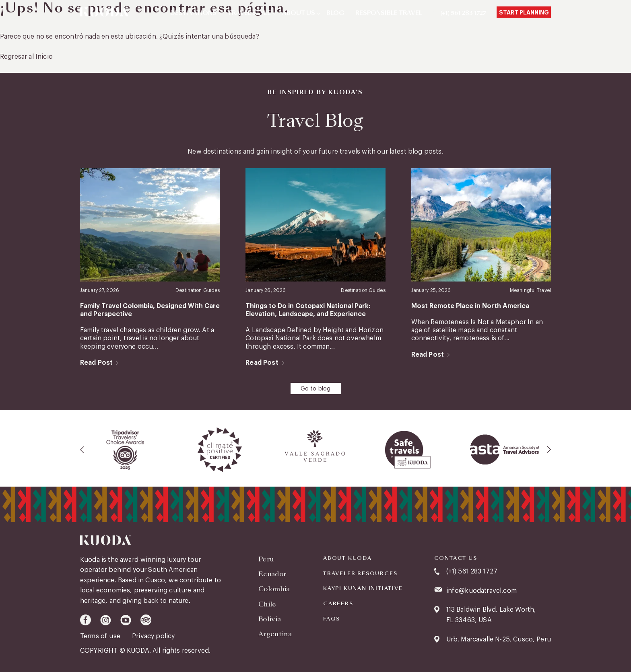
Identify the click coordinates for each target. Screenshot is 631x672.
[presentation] (82, 450)
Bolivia (270, 619)
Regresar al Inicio (26, 57)
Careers (338, 604)
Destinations (193, 13)
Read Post (96, 363)
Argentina (275, 634)
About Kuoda (347, 558)
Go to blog (316, 389)
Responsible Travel (389, 13)
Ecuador (272, 574)
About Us (299, 13)
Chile (267, 604)
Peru (266, 559)
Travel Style (249, 13)
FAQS (332, 619)
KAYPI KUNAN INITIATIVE (363, 588)
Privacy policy (153, 636)
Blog (335, 13)
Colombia (274, 589)
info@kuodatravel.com (481, 591)
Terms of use (101, 636)
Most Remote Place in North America (470, 306)
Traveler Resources (360, 573)
